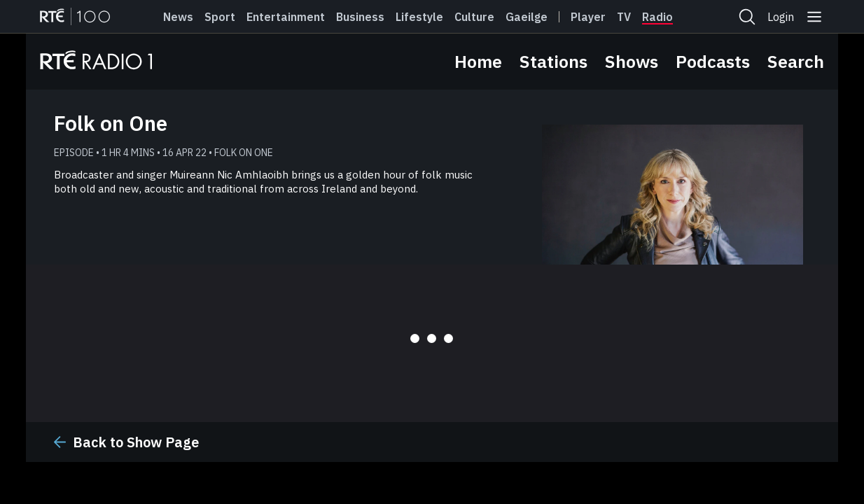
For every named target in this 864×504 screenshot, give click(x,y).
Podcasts (713, 61)
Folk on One (111, 123)
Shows (632, 61)
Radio (657, 17)
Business (360, 17)
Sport (220, 17)
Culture (474, 17)
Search (796, 61)
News (178, 17)
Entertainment (286, 17)
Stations (553, 61)
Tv (624, 17)
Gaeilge (527, 17)
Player (588, 17)
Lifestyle (419, 17)
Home (478, 61)
